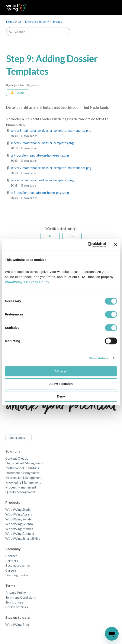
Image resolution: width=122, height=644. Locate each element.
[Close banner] (116, 245)
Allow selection (61, 384)
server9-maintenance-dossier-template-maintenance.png (51, 130)
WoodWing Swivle (18, 519)
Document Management (22, 473)
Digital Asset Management (24, 463)
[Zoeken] (38, 32)
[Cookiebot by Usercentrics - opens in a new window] (88, 245)
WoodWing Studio (18, 510)
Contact (11, 556)
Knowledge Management (23, 482)
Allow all (61, 371)
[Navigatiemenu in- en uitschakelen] (108, 8)
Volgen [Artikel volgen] (21, 93)
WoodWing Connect (20, 533)
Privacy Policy (16, 593)
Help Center (14, 22)
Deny (61, 396)
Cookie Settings (17, 607)
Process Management (21, 487)
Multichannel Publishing (22, 468)
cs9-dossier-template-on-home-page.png (40, 155)
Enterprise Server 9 (37, 22)
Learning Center (17, 575)
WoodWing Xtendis (19, 529)
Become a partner (18, 565)
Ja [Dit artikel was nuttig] (50, 236)
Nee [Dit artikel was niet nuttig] (72, 236)
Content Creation (18, 458)
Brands (57, 22)
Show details (99, 358)
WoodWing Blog (17, 625)
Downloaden (29, 136)
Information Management (24, 478)
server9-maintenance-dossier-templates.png (42, 143)
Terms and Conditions (21, 597)
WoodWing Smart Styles (23, 538)
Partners (12, 561)
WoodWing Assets (19, 514)
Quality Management (20, 492)
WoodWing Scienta (19, 524)
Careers (11, 570)
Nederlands (18, 438)
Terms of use (14, 602)
